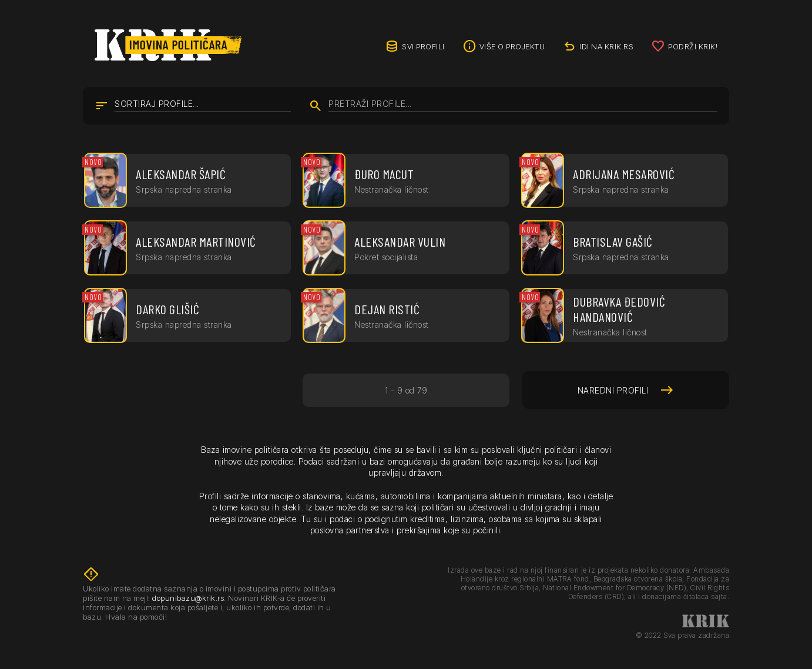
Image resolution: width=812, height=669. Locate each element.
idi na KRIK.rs (606, 46)
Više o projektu (512, 46)
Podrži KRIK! (693, 46)
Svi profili (423, 46)
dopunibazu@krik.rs (188, 598)
